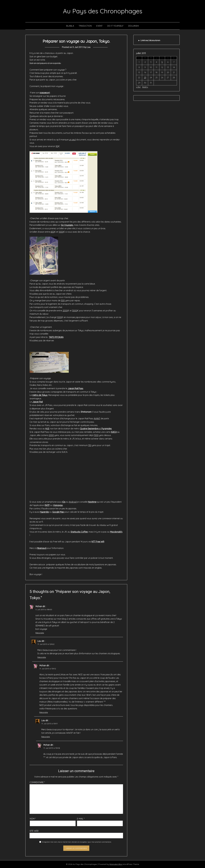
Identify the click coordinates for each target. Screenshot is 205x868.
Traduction (85, 26)
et (96, 429)
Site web (34, 831)
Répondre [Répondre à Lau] (42, 657)
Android (73, 502)
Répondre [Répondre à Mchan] (40, 633)
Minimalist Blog (116, 864)
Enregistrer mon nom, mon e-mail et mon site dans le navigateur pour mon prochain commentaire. (77, 842)
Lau (89, 47)
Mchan (39, 606)
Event (99, 26)
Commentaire (37, 782)
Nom (33, 819)
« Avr (138, 87)
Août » (145, 87)
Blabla (70, 26)
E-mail (81, 819)
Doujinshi (134, 26)
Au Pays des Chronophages (103, 11)
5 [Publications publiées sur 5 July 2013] (162, 62)
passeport (45, 93)
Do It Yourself (115, 26)
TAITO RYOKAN (56, 337)
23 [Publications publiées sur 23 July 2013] (145, 78)
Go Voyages (67, 225)
